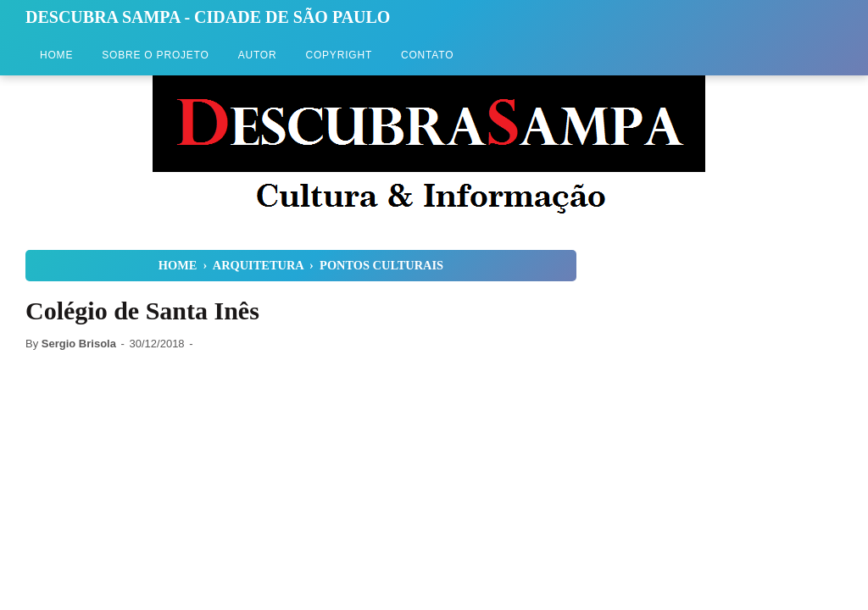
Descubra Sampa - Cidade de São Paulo (208, 17)
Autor (258, 55)
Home (56, 55)
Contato (427, 55)
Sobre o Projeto (155, 55)
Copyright (339, 55)
